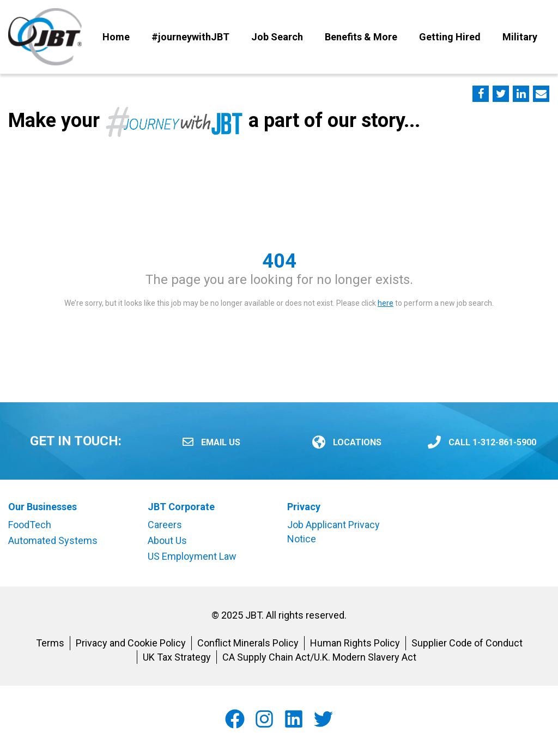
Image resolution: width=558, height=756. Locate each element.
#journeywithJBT (190, 37)
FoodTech (30, 525)
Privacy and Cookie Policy (131, 643)
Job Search (277, 37)
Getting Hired (450, 37)
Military (520, 37)
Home (116, 37)
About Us (167, 540)
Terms (50, 643)
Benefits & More (361, 37)
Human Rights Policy (355, 643)
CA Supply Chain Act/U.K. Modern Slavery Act (319, 657)
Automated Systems (53, 540)
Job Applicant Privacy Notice (333, 532)
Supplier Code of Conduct (467, 643)
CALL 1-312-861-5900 (492, 442)
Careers (165, 525)
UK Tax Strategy (177, 657)
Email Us (221, 442)
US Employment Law (192, 556)
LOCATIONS (357, 442)
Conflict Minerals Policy (248, 643)
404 (279, 261)
